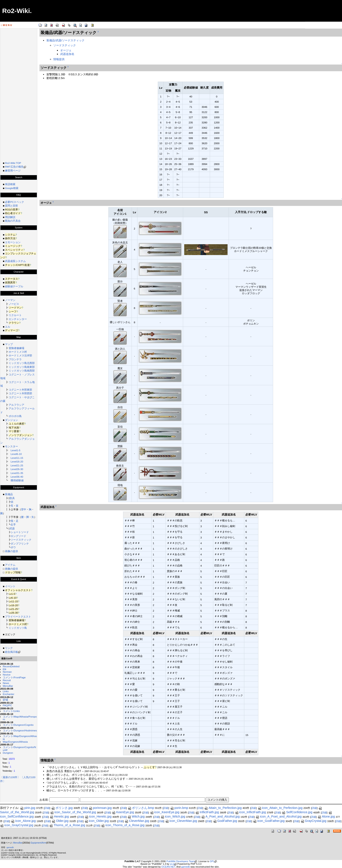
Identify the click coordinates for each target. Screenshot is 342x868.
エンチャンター (18, 319)
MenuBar (8, 686)
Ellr (5, 669)
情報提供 (59, 59)
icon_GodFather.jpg (269, 821)
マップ (9, 344)
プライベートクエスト (18, 617)
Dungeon (8, 753)
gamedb (10, 847)
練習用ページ (13, 171)
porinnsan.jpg (100, 808)
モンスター (11, 446)
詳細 (47, 808)
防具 (12, 498)
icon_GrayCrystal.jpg (17, 825)
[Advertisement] (19, 94)
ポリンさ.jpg (62, 808)
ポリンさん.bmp (141, 808)
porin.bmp (179, 808)
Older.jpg (60, 821)
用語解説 (10, 217)
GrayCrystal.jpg (313, 821)
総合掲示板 (11, 652)
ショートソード (20, 532)
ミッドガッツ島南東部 (22, 367)
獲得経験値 (17, 480)
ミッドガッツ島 (18, 628)
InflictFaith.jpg (207, 812)
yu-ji (172, 864)
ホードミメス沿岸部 (20, 355)
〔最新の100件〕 (10, 777)
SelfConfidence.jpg (297, 812)
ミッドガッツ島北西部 (22, 363)
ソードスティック (21, 540)
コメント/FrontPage (14, 677)
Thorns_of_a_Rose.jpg (67, 825)
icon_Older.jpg (97, 821)
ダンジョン (11, 420)
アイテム (10, 565)
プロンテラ (15, 359)
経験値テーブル (14, 286)
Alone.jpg (326, 816)
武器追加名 (67, 54)
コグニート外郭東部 (20, 390)
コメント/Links (11, 711)
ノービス (14, 304)
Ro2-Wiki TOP (13, 163)
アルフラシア (16, 405)
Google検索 (12, 188)
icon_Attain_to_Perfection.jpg (280, 808)
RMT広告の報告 (14, 167)
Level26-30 (17, 469)
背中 (24, 509)
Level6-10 (16, 454)
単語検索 (10, 184)
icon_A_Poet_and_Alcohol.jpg (278, 816)
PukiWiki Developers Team (181, 861)
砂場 (5, 700)
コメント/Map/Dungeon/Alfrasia (20, 737)
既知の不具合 (13, 221)
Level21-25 (17, 465)
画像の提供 (11, 551)
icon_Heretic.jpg (98, 816)
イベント (10, 586)
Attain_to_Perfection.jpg (223, 808)
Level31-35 (17, 473)
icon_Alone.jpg (23, 821)
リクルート (15, 315)
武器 (12, 528)
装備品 (9, 494)
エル (8, 327)
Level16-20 (17, 461)
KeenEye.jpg (123, 812)
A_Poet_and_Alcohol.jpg (220, 816)
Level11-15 (17, 458)
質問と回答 (11, 206)
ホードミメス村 (18, 352)
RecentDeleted (11, 666)
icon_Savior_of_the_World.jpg (73, 812)
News (6, 683)
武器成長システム (15, 261)
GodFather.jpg (225, 821)
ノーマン (10, 300)
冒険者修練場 (16, 348)
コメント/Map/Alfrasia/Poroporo (20, 718)
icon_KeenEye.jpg (165, 812)
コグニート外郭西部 (20, 393)
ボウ (13, 547)
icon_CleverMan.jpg (181, 821)
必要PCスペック (15, 202)
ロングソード (18, 536)
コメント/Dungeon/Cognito (18, 725)
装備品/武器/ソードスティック (65, 40)
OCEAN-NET (168, 867)
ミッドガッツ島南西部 (22, 371)
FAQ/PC (7, 705)
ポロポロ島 (15, 416)
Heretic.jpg (59, 816)
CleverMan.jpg (137, 821)
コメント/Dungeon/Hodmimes (20, 730)
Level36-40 (17, 477)
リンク (9, 648)
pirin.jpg (28, 808)
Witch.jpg (136, 816)
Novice (7, 675)
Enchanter (9, 694)
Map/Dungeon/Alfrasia (15, 742)
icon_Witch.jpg (173, 816)
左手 (13, 525)
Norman (7, 672)
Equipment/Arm (38, 843)
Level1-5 (15, 450)
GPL (212, 861)
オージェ (66, 50)
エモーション (13, 242)
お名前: (44, 800)
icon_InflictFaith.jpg (250, 812)
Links (6, 691)
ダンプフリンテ (20, 544)
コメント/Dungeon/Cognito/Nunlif (20, 748)
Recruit (7, 680)
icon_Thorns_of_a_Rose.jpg (123, 825)
